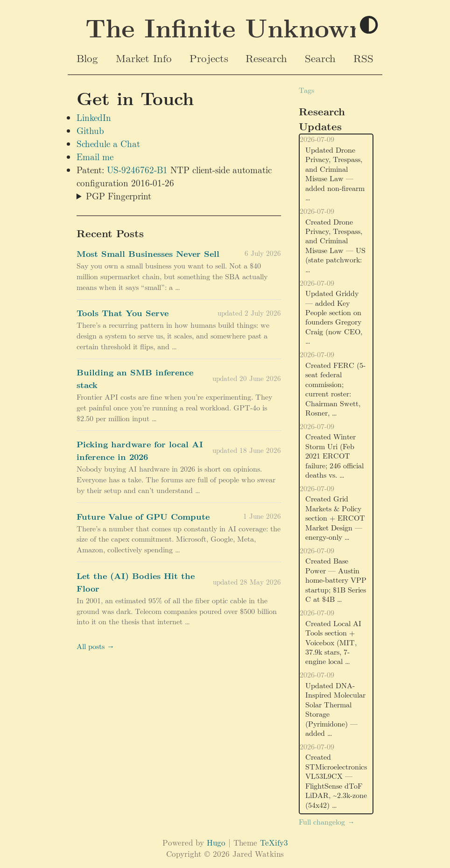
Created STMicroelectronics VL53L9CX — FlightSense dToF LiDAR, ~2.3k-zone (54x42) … (336, 780)
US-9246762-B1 (137, 169)
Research (266, 58)
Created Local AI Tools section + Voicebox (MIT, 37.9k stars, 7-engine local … (333, 642)
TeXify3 (274, 842)
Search (320, 58)
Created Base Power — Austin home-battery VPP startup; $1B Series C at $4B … (336, 580)
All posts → (95, 646)
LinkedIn (94, 117)
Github (90, 130)
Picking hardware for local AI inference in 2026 (140, 450)
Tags (306, 90)
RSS (363, 58)
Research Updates (322, 119)
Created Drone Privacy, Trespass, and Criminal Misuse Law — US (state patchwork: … (335, 245)
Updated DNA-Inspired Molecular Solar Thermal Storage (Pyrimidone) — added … (335, 709)
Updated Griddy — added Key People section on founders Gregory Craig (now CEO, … (334, 317)
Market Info (144, 58)
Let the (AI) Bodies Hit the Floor (136, 582)
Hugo (216, 842)
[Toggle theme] (369, 25)
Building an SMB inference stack (135, 378)
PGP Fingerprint (119, 196)
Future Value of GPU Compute (143, 516)
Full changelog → (327, 822)
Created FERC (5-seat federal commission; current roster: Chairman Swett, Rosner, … (335, 389)
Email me (95, 156)
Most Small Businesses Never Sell (148, 253)
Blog (87, 58)
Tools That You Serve (123, 313)
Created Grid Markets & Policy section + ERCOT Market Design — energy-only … (335, 518)
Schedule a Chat (108, 143)
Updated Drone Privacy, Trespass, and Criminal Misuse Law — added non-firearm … (335, 173)
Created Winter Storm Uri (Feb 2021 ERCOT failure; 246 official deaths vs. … (334, 455)
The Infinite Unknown (225, 27)
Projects (209, 58)
